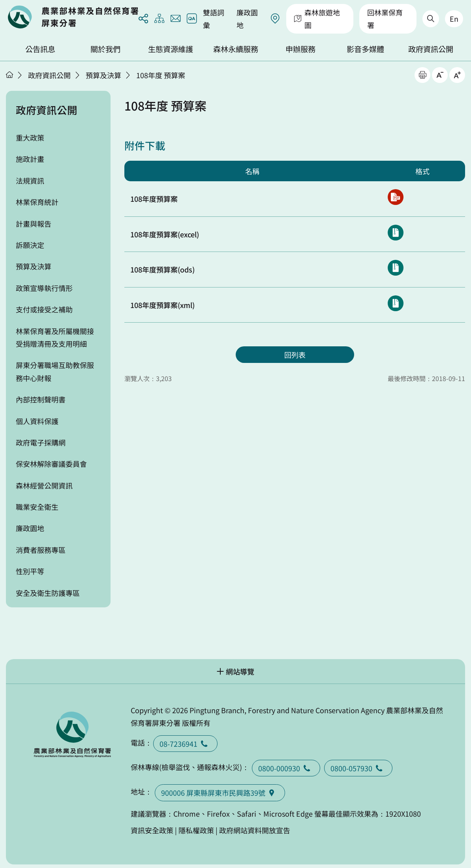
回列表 (295, 355)
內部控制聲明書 (41, 399)
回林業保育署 (385, 19)
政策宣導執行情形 (44, 288)
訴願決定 (30, 245)
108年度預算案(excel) (165, 234)
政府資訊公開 (431, 49)
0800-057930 (358, 768)
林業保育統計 (37, 202)
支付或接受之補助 (44, 309)
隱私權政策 (196, 830)
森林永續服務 (236, 49)
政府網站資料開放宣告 (255, 830)
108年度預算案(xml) (162, 305)
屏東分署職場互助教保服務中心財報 (55, 371)
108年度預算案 (154, 199)
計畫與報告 (34, 224)
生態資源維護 (171, 49)
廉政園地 (247, 19)
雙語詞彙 (214, 19)
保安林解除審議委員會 (51, 464)
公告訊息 (40, 49)
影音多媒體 (365, 49)
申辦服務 (300, 49)
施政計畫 (30, 159)
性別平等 (30, 571)
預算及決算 (103, 75)
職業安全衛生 (37, 507)
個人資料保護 (37, 421)
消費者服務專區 (41, 550)
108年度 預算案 (161, 75)
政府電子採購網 (41, 442)
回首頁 (73, 17)
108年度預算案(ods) (162, 269)
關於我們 (105, 49)
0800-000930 (286, 768)
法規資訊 (30, 180)
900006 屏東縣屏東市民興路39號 (220, 793)
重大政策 (30, 137)
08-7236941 (185, 744)
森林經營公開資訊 (44, 485)
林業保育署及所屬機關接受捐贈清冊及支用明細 (55, 337)
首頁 (9, 75)
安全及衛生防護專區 (48, 593)
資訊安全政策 (152, 830)
